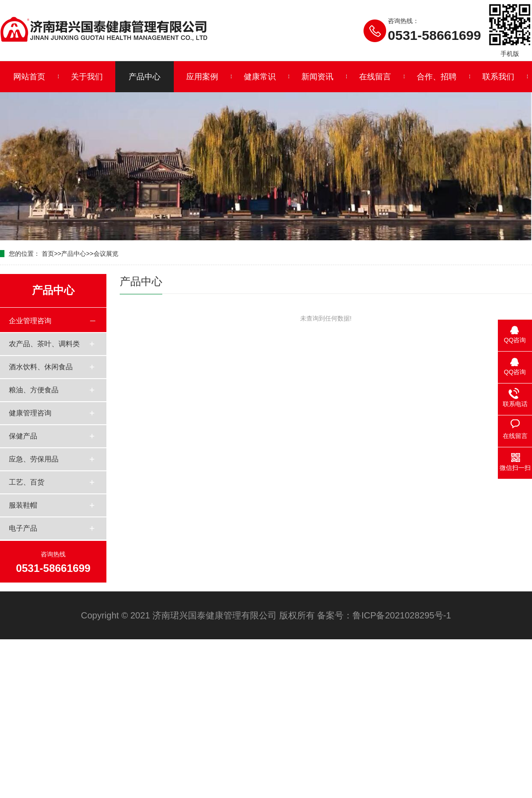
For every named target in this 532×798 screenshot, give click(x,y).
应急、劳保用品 (34, 459)
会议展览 (106, 254)
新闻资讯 (317, 77)
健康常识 (260, 77)
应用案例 (202, 77)
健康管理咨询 (30, 413)
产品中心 (145, 77)
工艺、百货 (27, 482)
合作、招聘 (437, 77)
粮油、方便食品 (34, 390)
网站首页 (29, 77)
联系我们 (498, 77)
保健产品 (23, 436)
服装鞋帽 (23, 505)
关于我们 (87, 77)
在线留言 (375, 77)
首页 (48, 254)
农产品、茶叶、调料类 (44, 344)
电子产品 (23, 528)
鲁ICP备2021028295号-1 (402, 615)
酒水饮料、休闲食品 (41, 367)
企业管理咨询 (30, 321)
